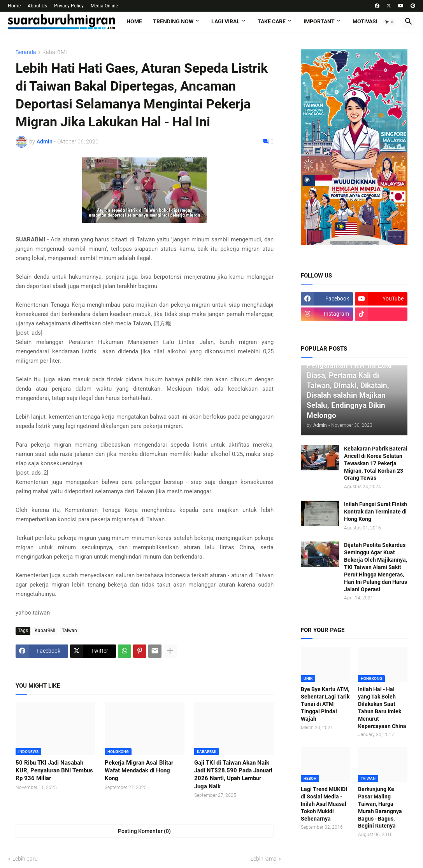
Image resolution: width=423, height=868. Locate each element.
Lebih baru (25, 859)
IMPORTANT (319, 21)
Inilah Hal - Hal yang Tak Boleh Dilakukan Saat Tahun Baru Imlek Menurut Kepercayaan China (382, 707)
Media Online (104, 6)
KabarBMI (55, 52)
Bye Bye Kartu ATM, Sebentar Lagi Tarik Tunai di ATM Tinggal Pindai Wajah (325, 704)
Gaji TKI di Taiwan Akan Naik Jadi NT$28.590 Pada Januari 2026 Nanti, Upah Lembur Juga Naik (233, 775)
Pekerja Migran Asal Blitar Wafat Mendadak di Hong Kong (139, 771)
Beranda (26, 52)
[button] (390, 22)
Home (14, 6)
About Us (37, 6)
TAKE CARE (272, 21)
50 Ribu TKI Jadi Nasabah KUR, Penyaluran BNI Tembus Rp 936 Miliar (54, 771)
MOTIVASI (365, 21)
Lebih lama (264, 859)
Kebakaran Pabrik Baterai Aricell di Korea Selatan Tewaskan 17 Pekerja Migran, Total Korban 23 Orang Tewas (376, 463)
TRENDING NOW (173, 21)
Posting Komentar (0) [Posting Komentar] (144, 831)
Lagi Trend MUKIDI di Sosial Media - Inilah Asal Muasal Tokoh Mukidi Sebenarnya (324, 804)
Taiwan (69, 630)
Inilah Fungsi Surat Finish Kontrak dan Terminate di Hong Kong (376, 512)
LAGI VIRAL (226, 21)
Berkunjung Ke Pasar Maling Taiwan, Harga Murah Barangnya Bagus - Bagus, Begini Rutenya (380, 807)
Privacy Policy (69, 6)
